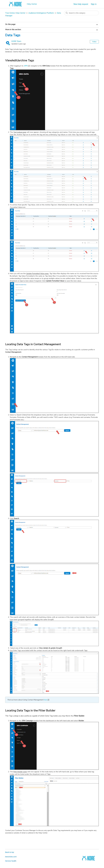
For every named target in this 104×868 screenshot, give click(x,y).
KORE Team (16, 41)
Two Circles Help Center (15, 13)
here (46, 700)
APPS (26, 66)
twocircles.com (11, 857)
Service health (11, 861)
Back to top (10, 852)
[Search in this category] (81, 13)
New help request (81, 4)
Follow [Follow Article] (94, 42)
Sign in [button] (94, 4)
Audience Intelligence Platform (41, 13)
